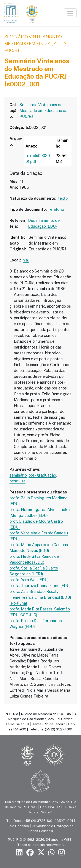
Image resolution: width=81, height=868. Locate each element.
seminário (18, 475)
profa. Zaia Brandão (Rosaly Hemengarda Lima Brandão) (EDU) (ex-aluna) (40, 597)
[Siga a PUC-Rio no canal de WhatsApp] (51, 853)
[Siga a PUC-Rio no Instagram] (62, 853)
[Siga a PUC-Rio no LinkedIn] (19, 853)
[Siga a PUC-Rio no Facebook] (30, 853)
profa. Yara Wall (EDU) (29, 580)
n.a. (26, 260)
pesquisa (17, 481)
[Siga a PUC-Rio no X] (41, 853)
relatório (56, 209)
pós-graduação (42, 475)
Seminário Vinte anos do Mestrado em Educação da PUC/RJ (35, 44)
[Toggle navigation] (70, 13)
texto (63, 198)
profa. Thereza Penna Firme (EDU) (40, 586)
